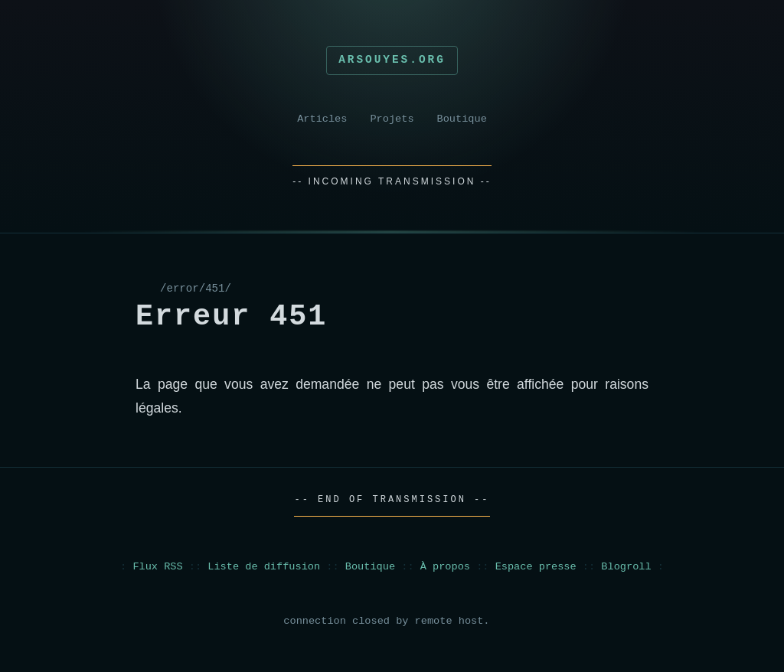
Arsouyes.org (392, 60)
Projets (392, 119)
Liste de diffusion (264, 567)
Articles (322, 119)
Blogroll (626, 567)
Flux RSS (157, 567)
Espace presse (536, 567)
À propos (445, 567)
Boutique (462, 119)
